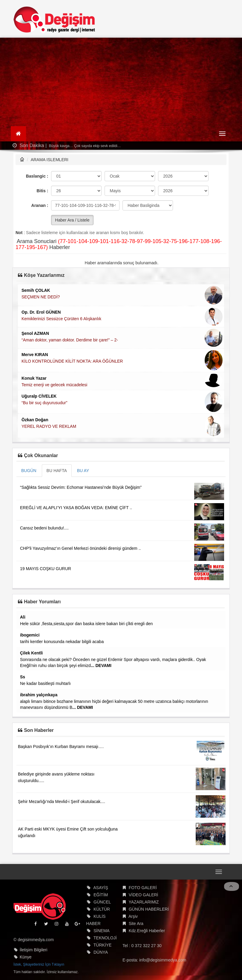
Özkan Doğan (35, 420)
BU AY (83, 471)
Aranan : (40, 205)
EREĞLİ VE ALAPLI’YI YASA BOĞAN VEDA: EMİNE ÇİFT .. (76, 508)
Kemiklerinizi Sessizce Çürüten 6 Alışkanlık (61, 319)
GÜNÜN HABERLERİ (149, 909)
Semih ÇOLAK (36, 290)
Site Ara (136, 923)
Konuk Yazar (34, 378)
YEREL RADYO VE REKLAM (49, 426)
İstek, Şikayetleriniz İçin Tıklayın (39, 964)
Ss (23, 677)
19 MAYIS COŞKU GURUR (46, 569)
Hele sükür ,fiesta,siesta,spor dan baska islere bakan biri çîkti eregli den (86, 624)
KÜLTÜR (102, 909)
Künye (26, 957)
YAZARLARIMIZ (144, 902)
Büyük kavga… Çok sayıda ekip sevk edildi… (85, 146)
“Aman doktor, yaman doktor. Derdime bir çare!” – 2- (70, 340)
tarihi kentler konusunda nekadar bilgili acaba (62, 642)
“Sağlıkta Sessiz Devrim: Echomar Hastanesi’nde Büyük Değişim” (81, 487)
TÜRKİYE (103, 945)
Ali (23, 617)
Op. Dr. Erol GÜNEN (41, 312)
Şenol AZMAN (35, 333)
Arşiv (133, 916)
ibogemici (30, 635)
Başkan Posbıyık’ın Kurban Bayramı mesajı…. (61, 747)
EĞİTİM (101, 895)
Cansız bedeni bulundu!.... (44, 528)
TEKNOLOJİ (105, 938)
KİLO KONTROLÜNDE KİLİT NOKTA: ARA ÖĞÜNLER (72, 361)
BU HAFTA (57, 471)
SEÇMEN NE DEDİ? (41, 297)
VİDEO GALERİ (144, 895)
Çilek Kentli (31, 653)
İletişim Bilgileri (34, 950)
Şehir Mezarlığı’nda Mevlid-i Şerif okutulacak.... (62, 802)
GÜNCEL (102, 902)
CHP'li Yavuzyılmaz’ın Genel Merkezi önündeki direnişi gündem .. (80, 548)
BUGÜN (29, 471)
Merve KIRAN (35, 355)
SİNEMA (102, 931)
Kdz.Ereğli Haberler (147, 931)
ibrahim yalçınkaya (39, 695)
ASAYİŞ (101, 888)
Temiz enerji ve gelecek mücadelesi (54, 385)
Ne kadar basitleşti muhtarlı (45, 683)
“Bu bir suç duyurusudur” (44, 403)
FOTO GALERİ (143, 888)
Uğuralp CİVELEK (39, 396)
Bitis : (42, 191)
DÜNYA (101, 952)
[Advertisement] (121, 83)
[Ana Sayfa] (18, 134)
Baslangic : (37, 176)
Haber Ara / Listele (72, 220)
